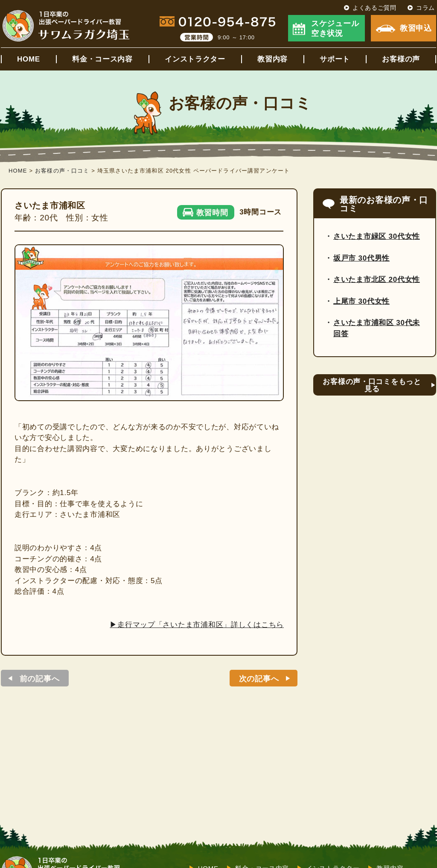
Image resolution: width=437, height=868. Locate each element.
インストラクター (195, 59)
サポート (335, 59)
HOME (29, 59)
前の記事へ (40, 679)
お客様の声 (401, 59)
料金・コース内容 (102, 59)
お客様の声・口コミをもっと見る (372, 385)
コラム (425, 8)
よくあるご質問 (374, 8)
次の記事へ (259, 679)
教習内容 (272, 59)
